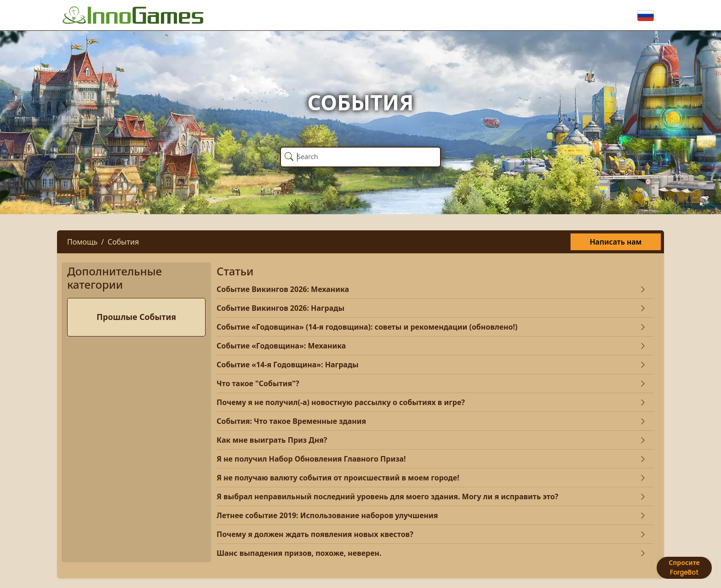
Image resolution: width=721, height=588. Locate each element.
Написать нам (615, 242)
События (123, 242)
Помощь (82, 242)
